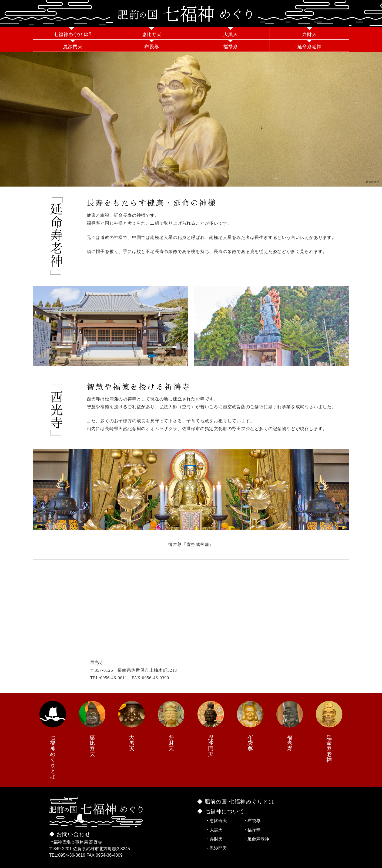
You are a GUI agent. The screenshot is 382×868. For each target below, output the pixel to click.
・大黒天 (214, 830)
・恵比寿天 (216, 821)
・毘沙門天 (216, 848)
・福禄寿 (252, 830)
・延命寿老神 (256, 839)
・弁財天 (214, 839)
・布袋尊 (252, 821)
